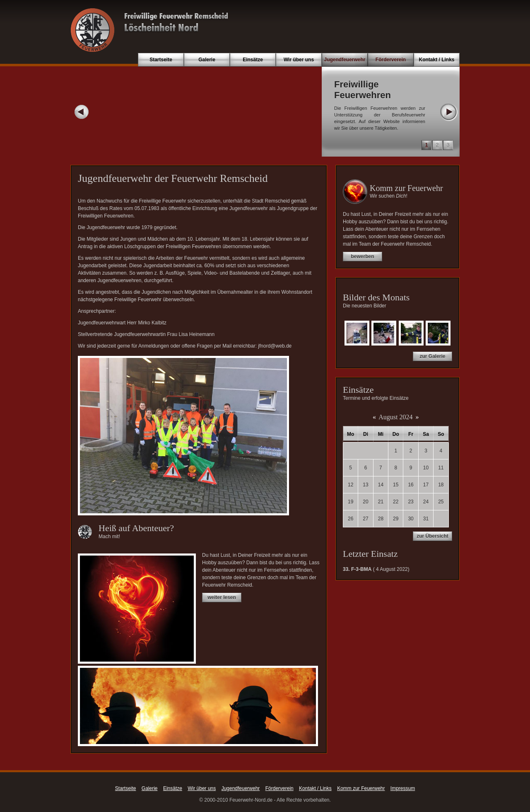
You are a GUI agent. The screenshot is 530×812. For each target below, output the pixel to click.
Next (448, 112)
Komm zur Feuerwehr (361, 788)
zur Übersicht (432, 536)
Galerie (207, 60)
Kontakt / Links (436, 60)
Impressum (403, 788)
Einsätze (253, 60)
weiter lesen (222, 597)
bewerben (362, 256)
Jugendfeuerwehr (344, 60)
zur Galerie (432, 356)
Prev (82, 112)
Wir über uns (299, 60)
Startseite (161, 60)
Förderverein (391, 60)
